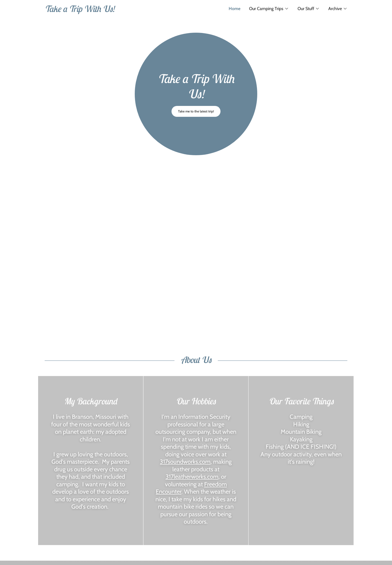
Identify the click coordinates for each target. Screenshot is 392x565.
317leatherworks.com (192, 477)
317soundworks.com (185, 462)
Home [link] (235, 9)
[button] (269, 9)
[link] (120, 10)
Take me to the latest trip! (196, 111)
